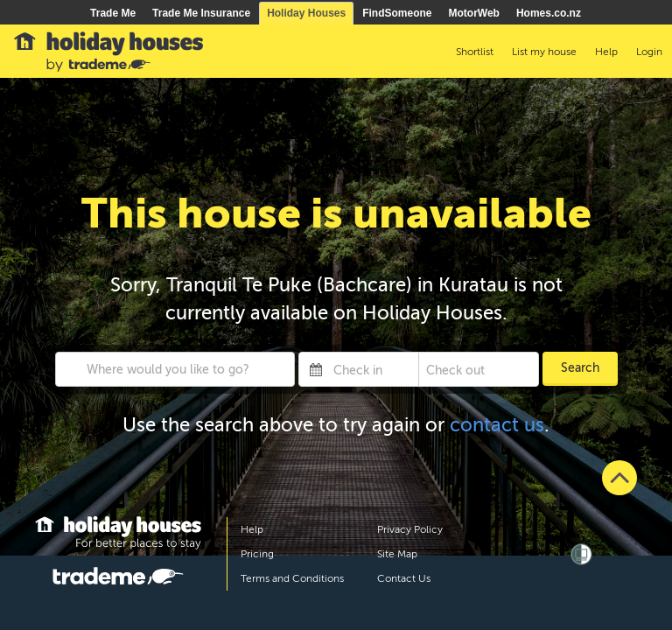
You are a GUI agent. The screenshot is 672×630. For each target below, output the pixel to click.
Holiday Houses (306, 13)
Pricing (257, 554)
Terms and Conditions (292, 578)
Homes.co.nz (549, 13)
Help (252, 529)
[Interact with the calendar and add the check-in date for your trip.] (316, 369)
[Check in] (372, 369)
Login (649, 52)
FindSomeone (397, 13)
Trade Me (113, 13)
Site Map (397, 554)
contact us (497, 425)
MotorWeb (474, 13)
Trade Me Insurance (201, 13)
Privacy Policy (410, 529)
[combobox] (175, 369)
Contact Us (404, 578)
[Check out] (465, 369)
